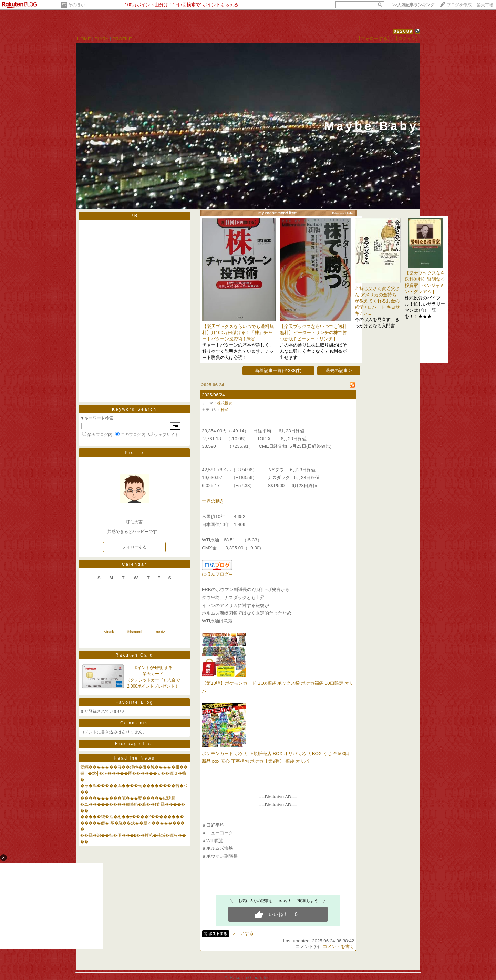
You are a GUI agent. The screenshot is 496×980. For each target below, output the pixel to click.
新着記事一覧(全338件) (278, 370)
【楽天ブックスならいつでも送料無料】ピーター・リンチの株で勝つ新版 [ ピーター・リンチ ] (313, 333)
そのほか (76, 5)
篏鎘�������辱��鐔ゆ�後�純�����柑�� (134, 767)
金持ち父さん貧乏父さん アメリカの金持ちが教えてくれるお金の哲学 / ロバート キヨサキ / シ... (377, 301)
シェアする (242, 933)
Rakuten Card (134, 655)
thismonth (135, 632)
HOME (84, 39)
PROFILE (122, 39)
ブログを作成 (459, 5)
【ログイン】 (407, 38)
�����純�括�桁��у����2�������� (132, 817)
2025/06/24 (213, 395)
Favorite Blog (134, 702)
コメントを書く (338, 946)
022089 (403, 31)
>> (413, 5)
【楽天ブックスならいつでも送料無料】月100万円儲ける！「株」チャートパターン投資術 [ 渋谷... (238, 333)
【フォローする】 (374, 38)
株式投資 (225, 403)
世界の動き (213, 501)
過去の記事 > (339, 370)
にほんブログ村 (218, 574)
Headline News (134, 758)
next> (161, 632)
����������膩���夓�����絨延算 (128, 798)
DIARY (102, 39)
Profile (134, 453)
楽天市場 (485, 5)
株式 (225, 410)
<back (109, 632)
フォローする (134, 547)
